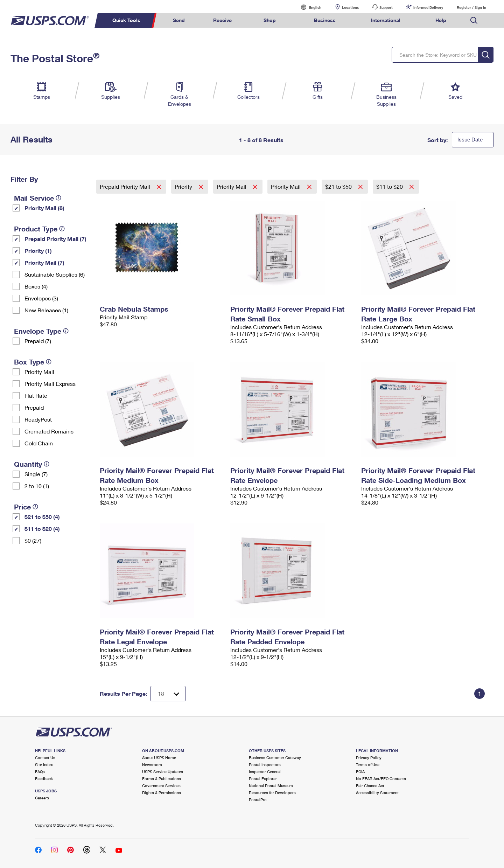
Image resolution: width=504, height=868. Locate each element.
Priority (184, 186)
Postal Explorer (263, 779)
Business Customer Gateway (275, 758)
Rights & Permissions (162, 793)
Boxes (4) (36, 286)
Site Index (44, 765)
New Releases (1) (46, 310)
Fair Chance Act (370, 786)
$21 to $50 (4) (42, 517)
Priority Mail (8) (44, 208)
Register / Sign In (471, 7)
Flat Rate (36, 395)
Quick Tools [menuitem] (126, 20)
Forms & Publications (162, 779)
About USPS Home (159, 758)
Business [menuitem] (325, 20)
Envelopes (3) (41, 298)
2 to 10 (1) (37, 486)
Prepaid (34, 407)
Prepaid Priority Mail (126, 186)
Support (386, 7)
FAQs (40, 772)
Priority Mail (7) (44, 262)
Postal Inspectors (265, 765)
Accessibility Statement (377, 793)
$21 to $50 (339, 186)
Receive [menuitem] (222, 20)
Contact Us (45, 758)
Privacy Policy (369, 758)
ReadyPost (38, 419)
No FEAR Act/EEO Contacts (381, 779)
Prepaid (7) (38, 341)
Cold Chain (39, 443)
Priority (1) (38, 251)
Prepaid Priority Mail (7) (55, 239)
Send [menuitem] (179, 20)
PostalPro (258, 800)
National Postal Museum (271, 786)
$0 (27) (33, 540)
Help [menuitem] (441, 20)
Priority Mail (39, 372)
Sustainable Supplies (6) (55, 274)
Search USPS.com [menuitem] (474, 20)
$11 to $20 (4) (42, 529)
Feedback (44, 779)
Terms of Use (368, 765)
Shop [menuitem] (270, 20)
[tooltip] (58, 198)
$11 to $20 (390, 186)
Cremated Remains (49, 431)
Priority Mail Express (50, 384)
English (308, 7)
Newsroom (152, 765)
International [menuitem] (386, 20)
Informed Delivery (428, 7)
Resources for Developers (272, 793)
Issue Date (470, 139)
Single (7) (36, 474)
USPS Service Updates (163, 772)
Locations (350, 7)
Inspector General (265, 772)
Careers (42, 798)
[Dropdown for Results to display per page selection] (168, 694)
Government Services (161, 786)
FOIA (360, 772)
